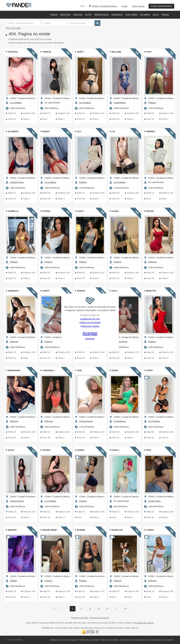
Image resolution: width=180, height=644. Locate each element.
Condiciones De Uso (90, 319)
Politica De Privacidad (90, 322)
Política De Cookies (90, 326)
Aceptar (90, 333)
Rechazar (90, 339)
